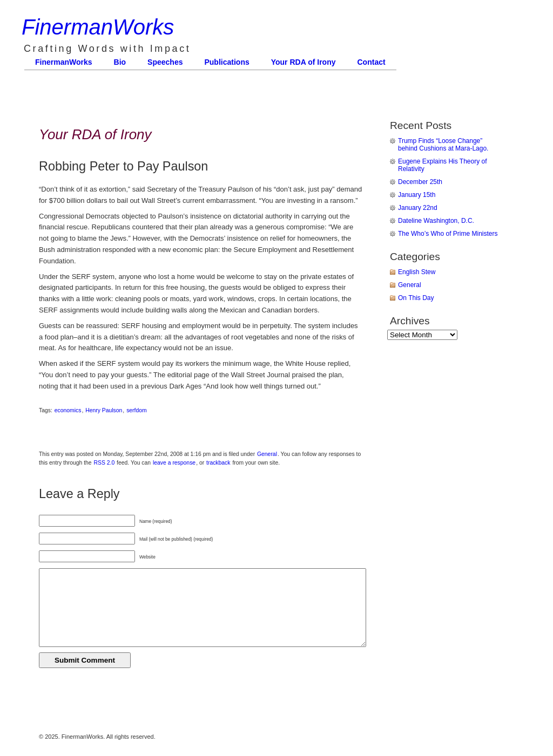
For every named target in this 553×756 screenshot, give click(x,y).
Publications (227, 62)
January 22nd (418, 208)
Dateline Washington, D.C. (436, 221)
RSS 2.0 (104, 463)
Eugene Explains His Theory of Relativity (443, 165)
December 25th (420, 182)
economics (68, 410)
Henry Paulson (104, 410)
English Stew (417, 272)
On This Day (416, 298)
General (267, 454)
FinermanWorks (98, 27)
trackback (218, 463)
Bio (120, 62)
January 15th (417, 195)
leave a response (174, 463)
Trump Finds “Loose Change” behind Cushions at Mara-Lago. (443, 145)
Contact (372, 62)
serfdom (137, 410)
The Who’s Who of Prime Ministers (448, 234)
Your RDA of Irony (304, 62)
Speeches (165, 62)
